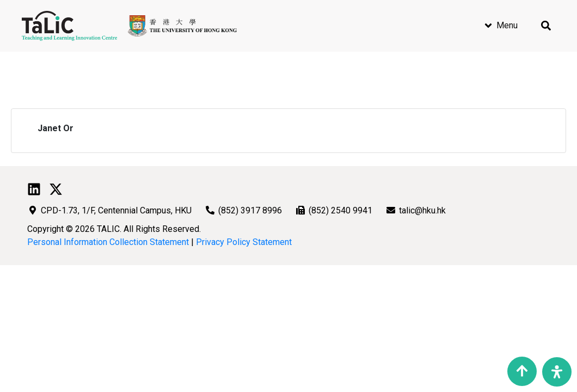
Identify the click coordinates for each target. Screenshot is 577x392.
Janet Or (56, 128)
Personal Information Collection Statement (108, 242)
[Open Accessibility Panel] (557, 372)
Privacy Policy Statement (244, 242)
